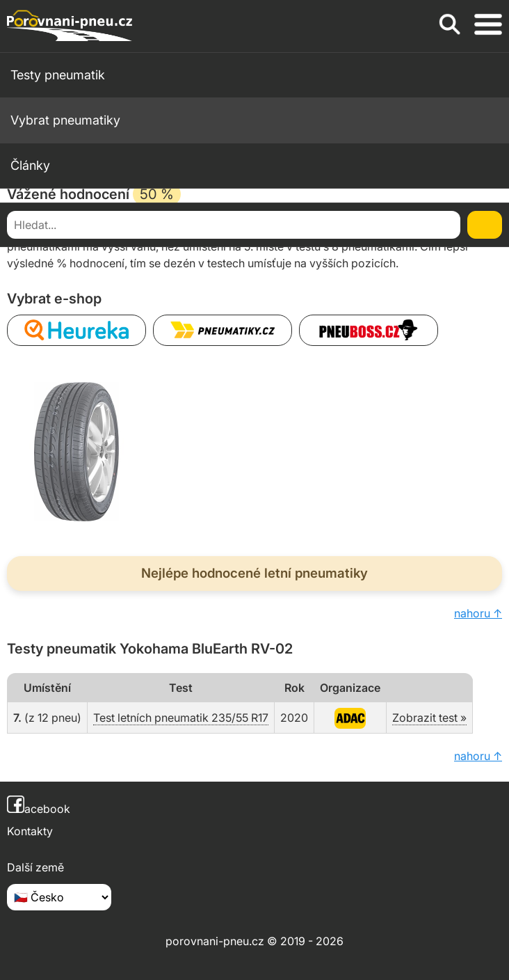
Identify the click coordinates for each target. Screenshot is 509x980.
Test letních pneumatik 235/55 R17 (181, 718)
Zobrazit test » (429, 718)
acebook (39, 809)
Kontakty (30, 831)
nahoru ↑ (478, 613)
